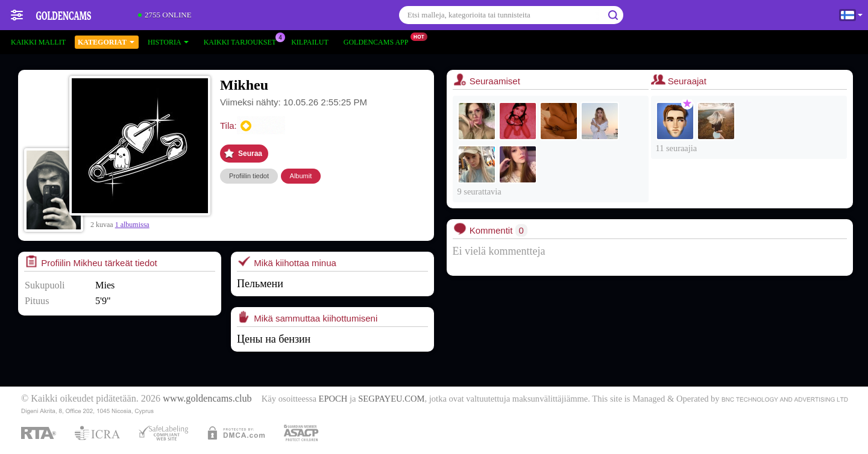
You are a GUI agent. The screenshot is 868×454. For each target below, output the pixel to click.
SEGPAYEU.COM (391, 399)
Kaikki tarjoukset (243, 41)
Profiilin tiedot (249, 176)
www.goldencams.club (207, 399)
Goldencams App (379, 41)
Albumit (301, 176)
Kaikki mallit (38, 42)
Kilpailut (310, 42)
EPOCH (333, 399)
